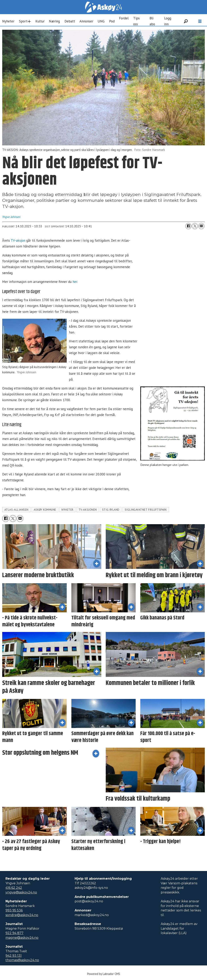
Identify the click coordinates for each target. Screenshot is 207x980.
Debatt (70, 21)
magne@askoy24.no (22, 938)
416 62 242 (14, 888)
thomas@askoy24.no (22, 960)
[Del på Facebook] (188, 226)
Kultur (40, 21)
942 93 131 (14, 956)
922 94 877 (14, 933)
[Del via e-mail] (201, 226)
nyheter (67, 510)
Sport (23, 21)
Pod (112, 21)
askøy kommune (45, 510)
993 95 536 (14, 910)
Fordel (124, 18)
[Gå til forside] (103, 7)
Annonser (86, 21)
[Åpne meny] (200, 21)
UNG (101, 21)
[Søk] (186, 21)
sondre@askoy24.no (22, 915)
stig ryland (111, 510)
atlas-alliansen (16, 510)
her (75, 282)
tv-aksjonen (88, 510)
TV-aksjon (18, 240)
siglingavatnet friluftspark (146, 510)
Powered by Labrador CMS (104, 974)
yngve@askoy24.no (21, 892)
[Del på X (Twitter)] (195, 226)
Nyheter (8, 21)
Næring (54, 21)
